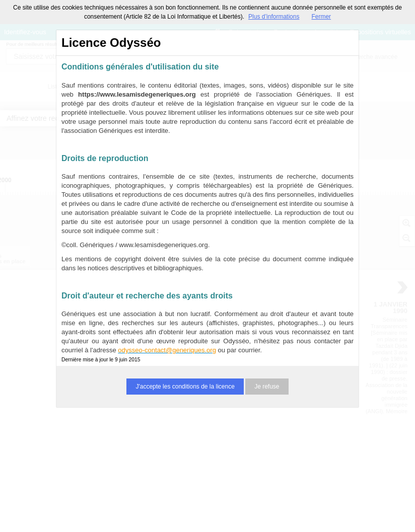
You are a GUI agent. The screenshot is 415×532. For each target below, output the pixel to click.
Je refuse (267, 387)
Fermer (321, 17)
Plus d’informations (274, 17)
